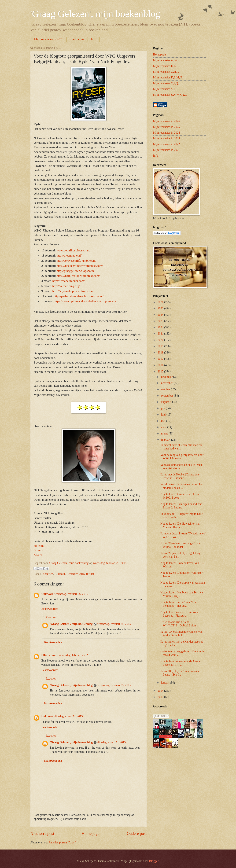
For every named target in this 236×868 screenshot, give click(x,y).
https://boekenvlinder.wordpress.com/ (80, 266)
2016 (161, 365)
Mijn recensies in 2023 (166, 138)
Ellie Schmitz (50, 655)
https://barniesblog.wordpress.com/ (78, 276)
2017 (161, 359)
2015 (161, 371)
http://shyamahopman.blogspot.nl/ (73, 291)
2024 (161, 315)
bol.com (39, 546)
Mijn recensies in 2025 (49, 39)
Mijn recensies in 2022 (166, 144)
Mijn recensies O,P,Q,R (167, 83)
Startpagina (77, 39)
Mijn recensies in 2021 (166, 150)
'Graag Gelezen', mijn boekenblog (95, 14)
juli (164, 408)
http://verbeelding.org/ (66, 286)
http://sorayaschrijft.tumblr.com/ (77, 261)
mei (164, 421)
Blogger (154, 861)
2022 (161, 327)
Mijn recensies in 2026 (166, 121)
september (168, 396)
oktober (166, 389)
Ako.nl (38, 555)
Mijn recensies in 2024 (166, 133)
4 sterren (48, 574)
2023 (161, 321)
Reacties (51, 617)
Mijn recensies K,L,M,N (167, 77)
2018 (161, 353)
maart (165, 434)
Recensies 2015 (76, 574)
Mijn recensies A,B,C (166, 60)
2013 (161, 697)
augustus (167, 402)
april (164, 427)
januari (166, 683)
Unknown (47, 594)
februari (166, 440)
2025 (161, 308)
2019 (161, 346)
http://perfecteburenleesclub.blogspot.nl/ (79, 296)
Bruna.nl (39, 550)
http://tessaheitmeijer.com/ (69, 281)
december (167, 377)
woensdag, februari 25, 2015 (71, 594)
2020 (161, 340)
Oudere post (137, 833)
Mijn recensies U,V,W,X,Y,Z (170, 95)
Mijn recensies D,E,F (166, 66)
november (167, 383)
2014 (161, 691)
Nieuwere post (42, 833)
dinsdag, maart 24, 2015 (69, 716)
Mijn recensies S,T (164, 89)
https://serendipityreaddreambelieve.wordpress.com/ (86, 301)
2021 (161, 334)
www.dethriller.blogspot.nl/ (74, 250)
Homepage (90, 833)
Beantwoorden (50, 609)
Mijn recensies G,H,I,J (166, 72)
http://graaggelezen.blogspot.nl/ (76, 271)
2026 (161, 302)
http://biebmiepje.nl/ (69, 256)
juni (164, 415)
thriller (90, 574)
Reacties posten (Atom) (62, 842)
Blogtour (60, 574)
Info (94, 39)
